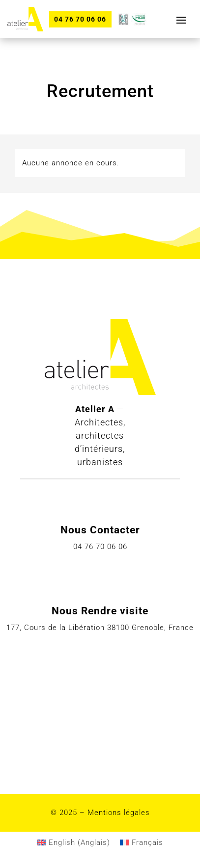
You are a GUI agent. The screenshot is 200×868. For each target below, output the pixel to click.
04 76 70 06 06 (80, 19)
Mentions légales (119, 813)
